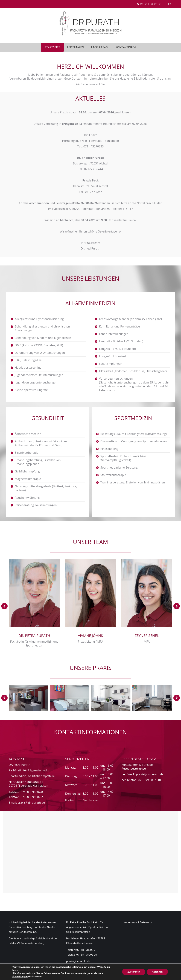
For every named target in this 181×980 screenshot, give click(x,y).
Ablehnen (157, 972)
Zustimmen (134, 972)
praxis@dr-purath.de (31, 800)
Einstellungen (20, 977)
